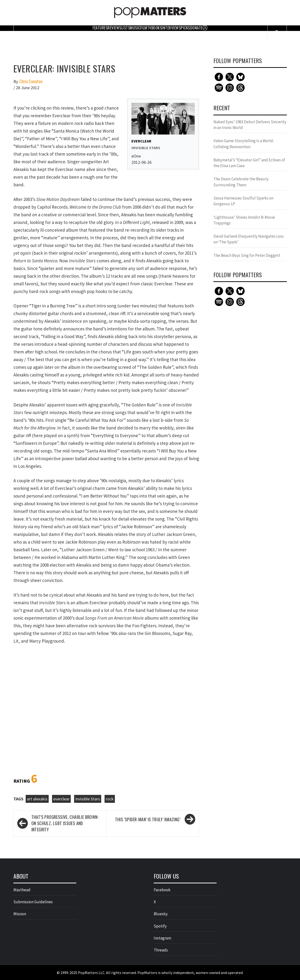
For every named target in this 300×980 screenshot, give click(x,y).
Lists (126, 28)
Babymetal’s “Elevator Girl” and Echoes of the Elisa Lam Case (249, 163)
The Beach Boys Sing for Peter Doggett (247, 255)
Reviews (115, 28)
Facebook (162, 890)
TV (149, 28)
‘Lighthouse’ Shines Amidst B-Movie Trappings (244, 220)
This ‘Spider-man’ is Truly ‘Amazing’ (148, 819)
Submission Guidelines (33, 902)
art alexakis (37, 799)
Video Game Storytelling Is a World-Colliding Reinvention (244, 144)
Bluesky (161, 914)
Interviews (171, 28)
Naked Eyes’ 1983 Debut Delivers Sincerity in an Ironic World (250, 125)
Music (135, 28)
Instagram (162, 938)
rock (110, 799)
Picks (185, 28)
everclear (61, 799)
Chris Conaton (31, 81)
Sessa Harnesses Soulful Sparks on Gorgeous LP (243, 201)
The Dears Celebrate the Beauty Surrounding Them (241, 182)
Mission (20, 914)
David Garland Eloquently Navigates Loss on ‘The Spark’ (249, 239)
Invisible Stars (88, 799)
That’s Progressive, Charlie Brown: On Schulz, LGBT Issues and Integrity (65, 823)
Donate (196, 28)
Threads (161, 950)
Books (157, 28)
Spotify (160, 926)
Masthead (22, 890)
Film (144, 28)
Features (100, 28)
